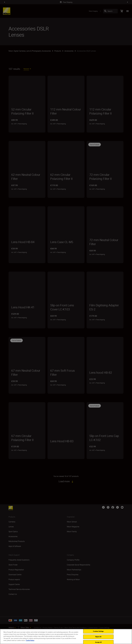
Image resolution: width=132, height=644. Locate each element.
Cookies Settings (98, 631)
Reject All (98, 637)
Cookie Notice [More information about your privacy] (30, 640)
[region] (66, 636)
